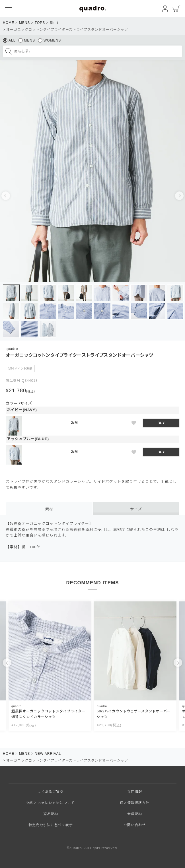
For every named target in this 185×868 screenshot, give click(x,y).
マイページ (165, 9)
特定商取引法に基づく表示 (51, 825)
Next (179, 196)
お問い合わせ (135, 825)
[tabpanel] (92, 171)
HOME (9, 23)
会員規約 (135, 814)
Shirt (54, 23)
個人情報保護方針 (135, 803)
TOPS (40, 23)
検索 (9, 51)
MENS (25, 23)
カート (176, 9)
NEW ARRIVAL (48, 754)
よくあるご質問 (51, 792)
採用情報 (135, 792)
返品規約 (51, 814)
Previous (6, 196)
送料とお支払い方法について (51, 803)
